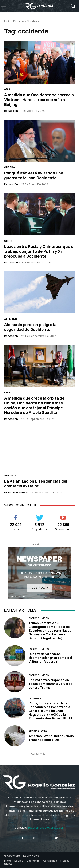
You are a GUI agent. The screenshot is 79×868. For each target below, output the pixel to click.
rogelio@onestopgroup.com (46, 828)
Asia (7, 89)
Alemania (11, 319)
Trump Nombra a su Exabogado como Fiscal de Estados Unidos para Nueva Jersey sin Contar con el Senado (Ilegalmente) (50, 631)
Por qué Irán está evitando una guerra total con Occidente (34, 175)
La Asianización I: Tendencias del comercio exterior (36, 484)
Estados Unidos (39, 618)
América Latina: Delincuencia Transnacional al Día (51, 738)
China (8, 241)
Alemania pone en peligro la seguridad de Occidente (30, 327)
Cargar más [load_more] (40, 754)
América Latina (38, 731)
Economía (35, 699)
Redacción (11, 111)
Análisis (10, 475)
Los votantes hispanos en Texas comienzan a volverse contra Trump (51, 684)
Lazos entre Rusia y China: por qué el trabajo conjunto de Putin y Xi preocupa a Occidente (39, 251)
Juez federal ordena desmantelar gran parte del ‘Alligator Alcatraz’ (50, 658)
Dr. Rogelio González (17, 493)
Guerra (10, 167)
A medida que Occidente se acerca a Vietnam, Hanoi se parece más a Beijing (39, 100)
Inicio (7, 21)
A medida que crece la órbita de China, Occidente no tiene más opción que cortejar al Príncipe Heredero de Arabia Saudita (34, 405)
